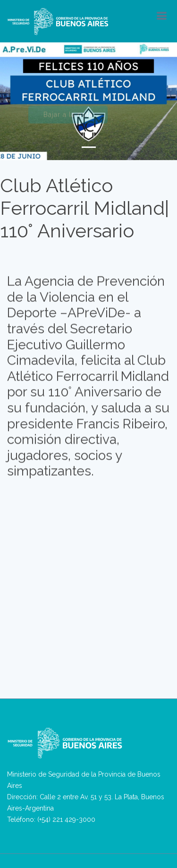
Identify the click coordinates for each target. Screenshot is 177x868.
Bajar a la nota (68, 117)
